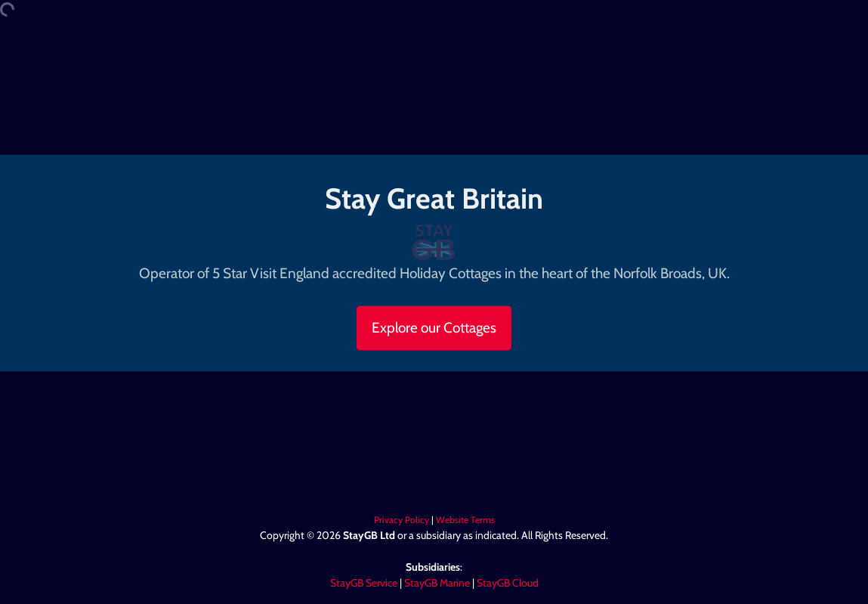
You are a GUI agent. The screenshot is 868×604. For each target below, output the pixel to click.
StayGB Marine (437, 583)
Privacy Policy (402, 520)
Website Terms (465, 520)
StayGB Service (364, 583)
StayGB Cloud (508, 583)
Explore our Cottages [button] (434, 327)
